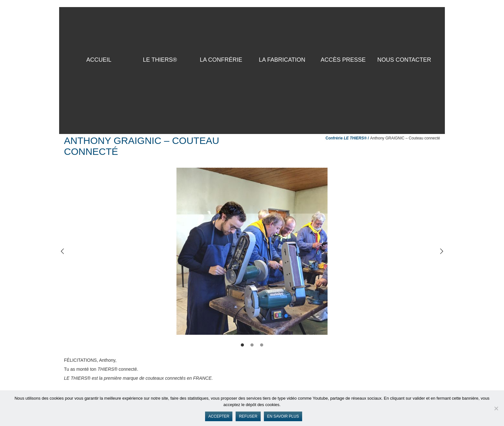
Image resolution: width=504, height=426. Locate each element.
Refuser (248, 416)
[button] (62, 251)
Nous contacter (404, 60)
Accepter (219, 416)
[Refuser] (496, 408)
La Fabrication (282, 60)
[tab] (242, 346)
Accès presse (343, 60)
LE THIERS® (160, 60)
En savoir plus (283, 416)
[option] (252, 251)
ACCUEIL (99, 60)
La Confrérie (221, 60)
